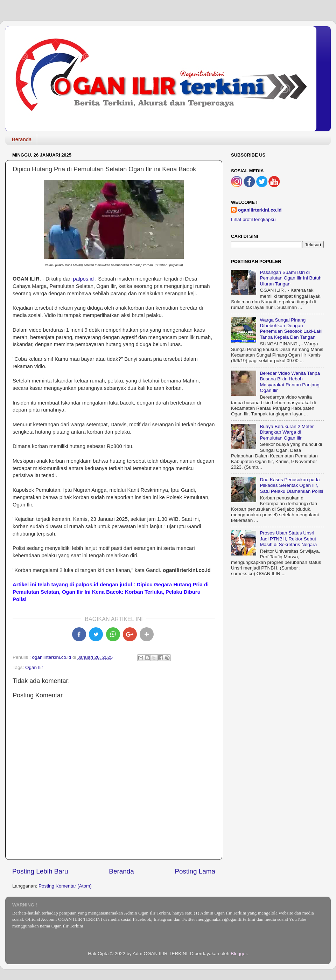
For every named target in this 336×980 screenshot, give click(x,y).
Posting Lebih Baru (40, 871)
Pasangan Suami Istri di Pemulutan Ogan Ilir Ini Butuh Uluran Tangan (290, 278)
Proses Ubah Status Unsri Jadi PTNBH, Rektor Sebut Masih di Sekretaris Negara (288, 539)
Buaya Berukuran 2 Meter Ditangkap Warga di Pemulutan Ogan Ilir (287, 432)
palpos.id (83, 279)
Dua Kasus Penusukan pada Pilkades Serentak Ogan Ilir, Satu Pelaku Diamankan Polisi (291, 485)
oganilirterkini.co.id (260, 210)
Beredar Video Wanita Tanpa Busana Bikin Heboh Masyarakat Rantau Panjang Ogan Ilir (290, 382)
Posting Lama (195, 871)
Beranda (22, 139)
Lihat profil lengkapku (253, 219)
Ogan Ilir (34, 667)
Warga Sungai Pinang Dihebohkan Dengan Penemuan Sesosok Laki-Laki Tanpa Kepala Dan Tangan (291, 329)
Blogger (239, 954)
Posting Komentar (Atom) (65, 886)
